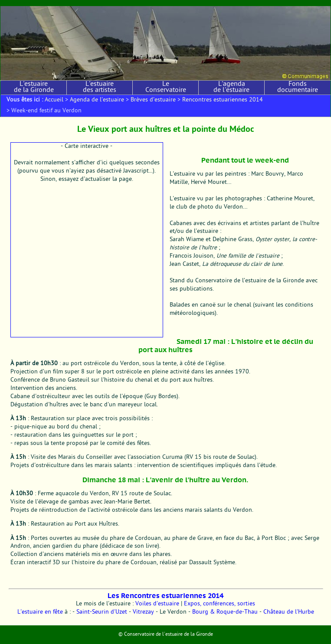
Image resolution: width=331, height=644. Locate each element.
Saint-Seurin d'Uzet (102, 612)
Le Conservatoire (166, 88)
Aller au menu (48, 3)
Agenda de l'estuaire (97, 100)
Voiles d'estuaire (157, 604)
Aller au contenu (16, 3)
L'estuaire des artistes (100, 88)
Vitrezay (143, 612)
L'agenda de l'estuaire (231, 88)
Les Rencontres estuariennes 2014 (165, 596)
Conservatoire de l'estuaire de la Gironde (169, 634)
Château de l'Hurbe (289, 612)
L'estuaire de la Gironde (34, 88)
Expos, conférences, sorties (220, 604)
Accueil (54, 100)
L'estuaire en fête (40, 612)
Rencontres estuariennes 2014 (223, 100)
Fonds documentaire (298, 88)
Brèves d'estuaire (153, 100)
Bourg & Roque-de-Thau (225, 612)
